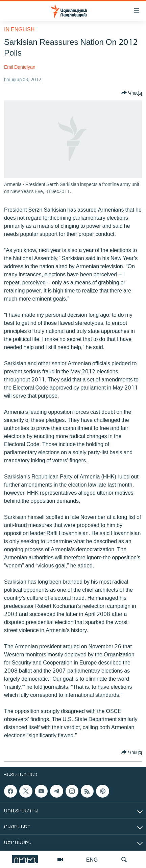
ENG (92, 859)
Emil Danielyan (20, 67)
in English (19, 29)
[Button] (132, 93)
